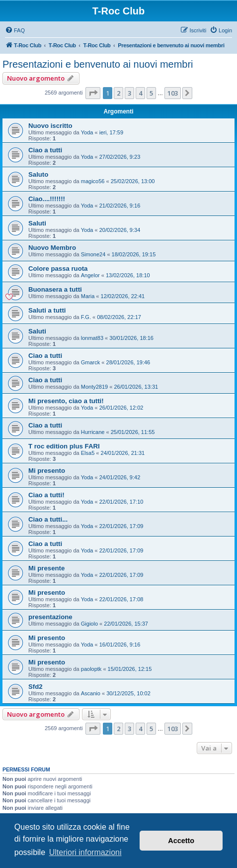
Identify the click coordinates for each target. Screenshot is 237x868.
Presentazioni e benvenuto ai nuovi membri (98, 64)
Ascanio (91, 693)
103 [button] (173, 93)
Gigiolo (89, 624)
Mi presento (47, 471)
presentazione (50, 617)
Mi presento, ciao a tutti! (66, 401)
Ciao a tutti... (48, 519)
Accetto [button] (181, 841)
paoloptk (91, 669)
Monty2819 (94, 387)
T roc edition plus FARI (64, 446)
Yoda (87, 132)
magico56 (93, 181)
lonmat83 (92, 338)
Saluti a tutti (47, 310)
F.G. (86, 317)
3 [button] (129, 93)
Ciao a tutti (45, 150)
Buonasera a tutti (55, 289)
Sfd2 (36, 687)
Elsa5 (88, 453)
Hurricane (93, 432)
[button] (93, 93)
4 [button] (140, 93)
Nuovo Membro (52, 248)
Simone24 (93, 254)
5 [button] (151, 93)
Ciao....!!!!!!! (47, 199)
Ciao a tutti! (46, 495)
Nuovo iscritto (50, 126)
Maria (88, 296)
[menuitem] (15, 30)
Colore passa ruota (58, 269)
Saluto (38, 174)
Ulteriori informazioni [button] (85, 852)
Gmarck (91, 362)
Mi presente (46, 568)
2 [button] (118, 93)
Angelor (90, 275)
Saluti (37, 223)
